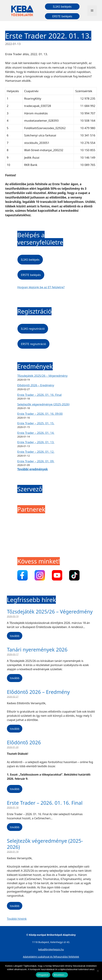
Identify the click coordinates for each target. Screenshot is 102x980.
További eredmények (33, 469)
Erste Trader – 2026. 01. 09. (36, 461)
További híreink (17, 919)
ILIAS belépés (62, 7)
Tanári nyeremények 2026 (37, 649)
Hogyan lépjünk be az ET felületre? (41, 287)
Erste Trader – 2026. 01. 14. (36, 433)
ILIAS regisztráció (33, 329)
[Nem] (98, 971)
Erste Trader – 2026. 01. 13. (36, 442)
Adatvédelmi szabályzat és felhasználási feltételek (51, 957)
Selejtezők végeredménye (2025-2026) (43, 404)
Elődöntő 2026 (24, 742)
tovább (15, 636)
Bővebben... (60, 975)
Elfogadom (43, 975)
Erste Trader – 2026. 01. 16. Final (39, 395)
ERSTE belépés (62, 16)
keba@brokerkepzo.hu (51, 949)
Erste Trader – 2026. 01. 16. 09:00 (40, 414)
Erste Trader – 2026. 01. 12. (36, 452)
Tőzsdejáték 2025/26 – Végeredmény (42, 376)
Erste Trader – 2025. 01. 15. (36, 423)
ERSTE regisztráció (33, 344)
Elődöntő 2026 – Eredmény (36, 385)
